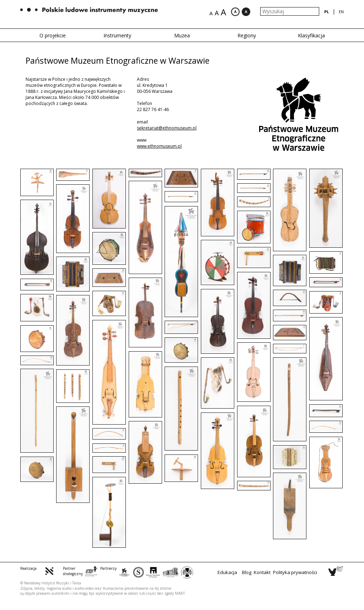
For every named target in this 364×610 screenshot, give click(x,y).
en (341, 12)
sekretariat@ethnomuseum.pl (167, 128)
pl (326, 12)
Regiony (247, 35)
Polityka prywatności (295, 572)
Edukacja (227, 572)
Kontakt (262, 572)
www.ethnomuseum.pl (159, 146)
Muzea (182, 35)
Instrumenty (117, 35)
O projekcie (53, 35)
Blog (247, 572)
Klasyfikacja (311, 35)
